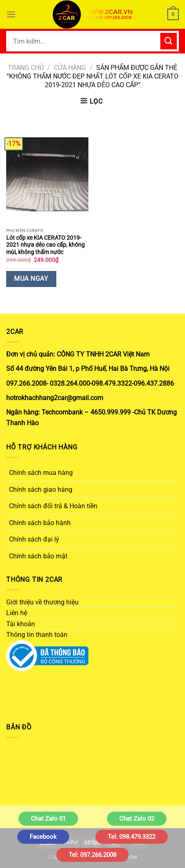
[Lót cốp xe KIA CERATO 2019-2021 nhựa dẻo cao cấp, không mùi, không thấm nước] (47, 174)
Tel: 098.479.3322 (132, 837)
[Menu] (11, 14)
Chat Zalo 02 (137, 819)
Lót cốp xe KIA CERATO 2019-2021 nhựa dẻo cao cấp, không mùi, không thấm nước (45, 245)
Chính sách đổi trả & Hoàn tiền (53, 506)
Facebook (43, 837)
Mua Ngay (31, 279)
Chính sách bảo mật (38, 556)
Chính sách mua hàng (41, 473)
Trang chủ (26, 68)
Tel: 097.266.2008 (92, 855)
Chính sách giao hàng (41, 490)
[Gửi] (169, 41)
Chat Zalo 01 (48, 819)
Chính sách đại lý (34, 539)
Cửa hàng (70, 68)
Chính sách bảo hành (40, 523)
